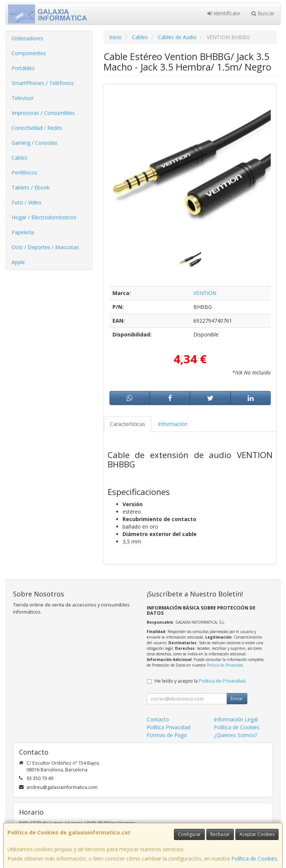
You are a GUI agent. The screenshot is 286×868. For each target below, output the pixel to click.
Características (128, 424)
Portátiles (23, 68)
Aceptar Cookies (257, 834)
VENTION (205, 293)
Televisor (23, 98)
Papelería (23, 232)
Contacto (158, 719)
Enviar (237, 698)
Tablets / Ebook (31, 187)
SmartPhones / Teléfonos (43, 83)
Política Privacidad (169, 727)
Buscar (263, 13)
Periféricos (24, 173)
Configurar (189, 834)
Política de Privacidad (225, 665)
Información (173, 424)
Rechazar (220, 834)
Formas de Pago (167, 735)
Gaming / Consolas (34, 143)
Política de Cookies (254, 858)
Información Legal (236, 719)
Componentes (29, 53)
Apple (18, 262)
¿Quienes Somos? (235, 735)
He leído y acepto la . (201, 681)
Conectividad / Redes (37, 128)
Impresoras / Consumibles (43, 113)
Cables (20, 158)
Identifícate (224, 13)
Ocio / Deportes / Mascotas (45, 247)
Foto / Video (26, 202)
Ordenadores (27, 38)
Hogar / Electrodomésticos (44, 217)
